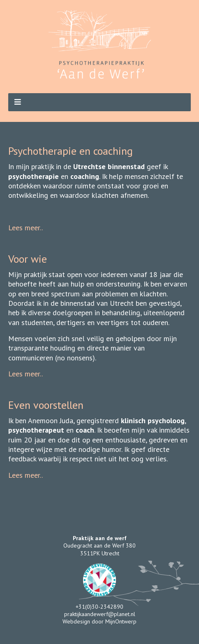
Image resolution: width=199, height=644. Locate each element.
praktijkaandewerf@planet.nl (100, 614)
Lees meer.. (25, 228)
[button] (99, 102)
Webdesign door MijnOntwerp (99, 621)
